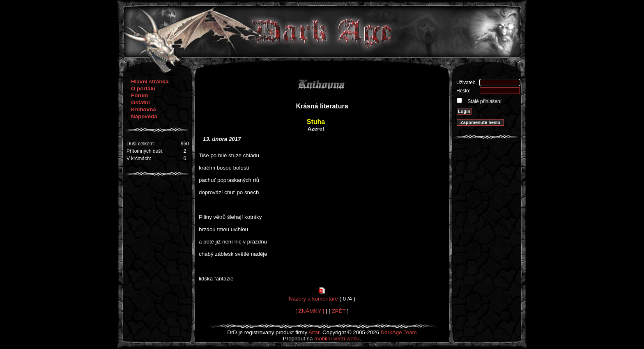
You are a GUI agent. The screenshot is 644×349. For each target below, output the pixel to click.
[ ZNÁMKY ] (310, 311)
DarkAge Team (399, 332)
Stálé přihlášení (484, 101)
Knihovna (144, 109)
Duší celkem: (141, 144)
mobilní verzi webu (337, 339)
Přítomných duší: (145, 151)
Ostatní (140, 102)
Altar (314, 332)
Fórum (139, 95)
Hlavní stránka (150, 82)
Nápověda (144, 116)
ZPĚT (339, 311)
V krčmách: (139, 158)
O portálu (143, 88)
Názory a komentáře (313, 299)
